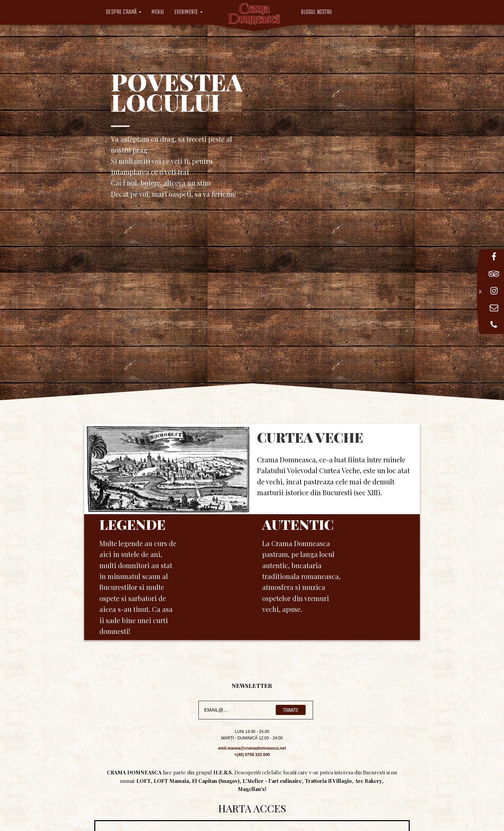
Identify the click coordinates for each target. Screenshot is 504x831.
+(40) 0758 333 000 (252, 755)
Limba (350, 12)
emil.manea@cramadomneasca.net (252, 748)
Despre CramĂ (124, 12)
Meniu (158, 12)
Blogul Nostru (317, 12)
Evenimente (189, 12)
